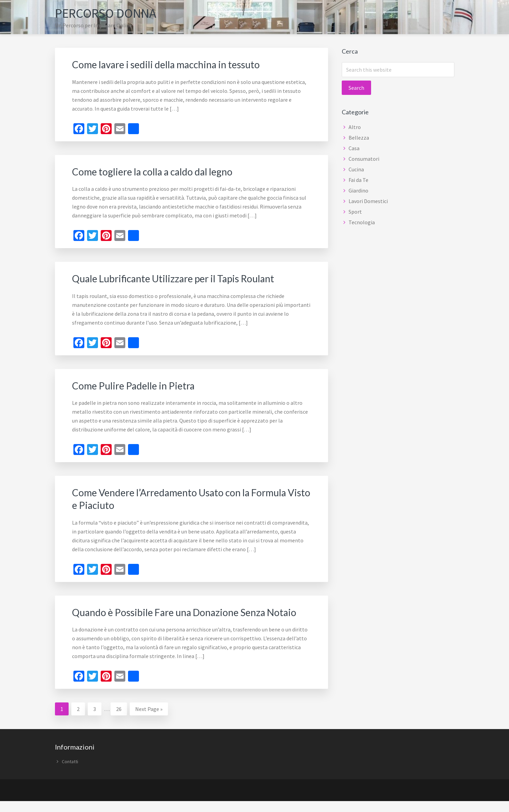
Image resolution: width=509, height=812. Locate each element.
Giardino (358, 190)
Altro (355, 127)
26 (121, 719)
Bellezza (359, 138)
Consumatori (364, 159)
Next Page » (149, 721)
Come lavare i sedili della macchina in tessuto (172, 64)
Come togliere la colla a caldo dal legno (158, 171)
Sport (355, 212)
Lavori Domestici (368, 201)
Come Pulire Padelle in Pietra (137, 385)
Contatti (70, 772)
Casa (354, 148)
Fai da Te (358, 180)
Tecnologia (362, 222)
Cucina (356, 169)
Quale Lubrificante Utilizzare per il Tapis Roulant (180, 278)
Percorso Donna (110, 13)
